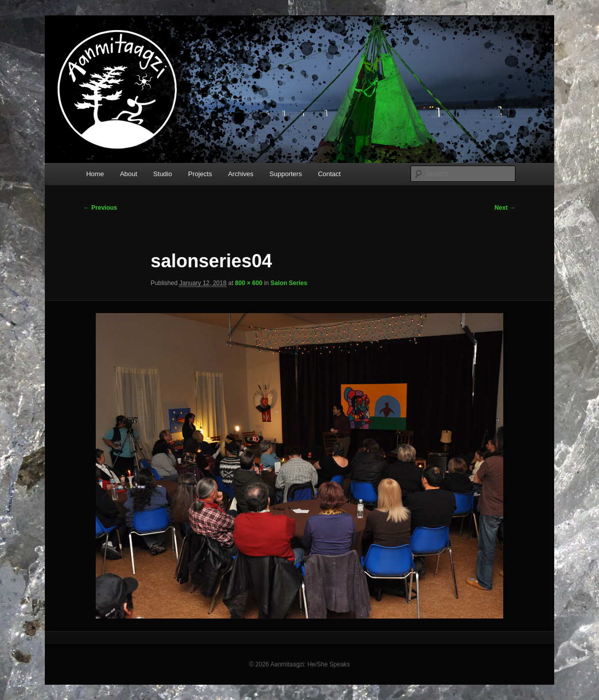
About (128, 174)
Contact (329, 174)
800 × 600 (249, 283)
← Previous (100, 208)
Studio (163, 174)
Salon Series (289, 283)
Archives (241, 174)
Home (95, 174)
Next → (505, 208)
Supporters (286, 174)
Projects (200, 174)
